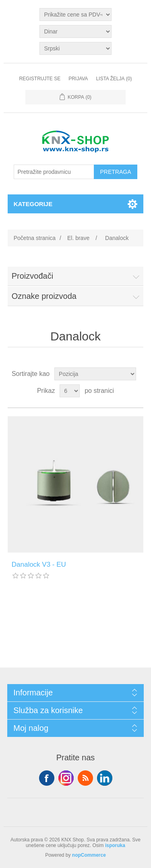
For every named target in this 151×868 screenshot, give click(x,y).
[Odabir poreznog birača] (75, 15)
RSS (85, 778)
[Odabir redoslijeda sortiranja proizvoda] (95, 374)
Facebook (47, 778)
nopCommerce (89, 855)
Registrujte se (40, 79)
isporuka (115, 845)
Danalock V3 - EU (39, 564)
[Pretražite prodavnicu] (54, 172)
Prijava (78, 79)
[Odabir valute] (75, 31)
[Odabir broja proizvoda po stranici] (70, 391)
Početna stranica (35, 238)
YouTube (105, 778)
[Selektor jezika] (75, 48)
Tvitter (66, 778)
